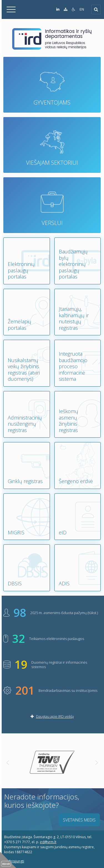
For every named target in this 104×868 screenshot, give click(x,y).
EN (82, 9)
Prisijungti (14, 861)
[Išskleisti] (96, 9)
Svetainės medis (79, 820)
